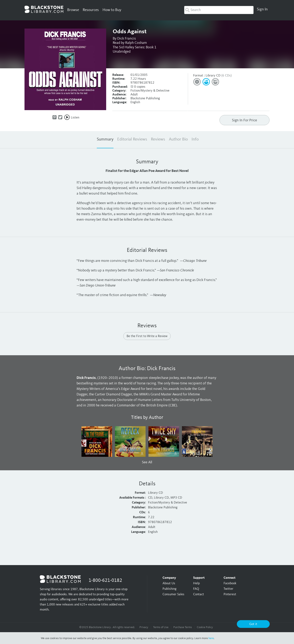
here (211, 638)
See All (147, 462)
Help (196, 583)
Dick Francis (126, 39)
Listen (75, 118)
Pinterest (230, 594)
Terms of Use (161, 627)
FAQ (196, 589)
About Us (169, 583)
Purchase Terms (183, 627)
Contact (199, 594)
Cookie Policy (205, 627)
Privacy (144, 627)
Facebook (230, 583)
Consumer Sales (173, 594)
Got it (253, 624)
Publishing (169, 589)
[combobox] (219, 10)
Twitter (228, 589)
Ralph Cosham (136, 43)
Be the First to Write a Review (147, 336)
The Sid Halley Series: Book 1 (135, 47)
